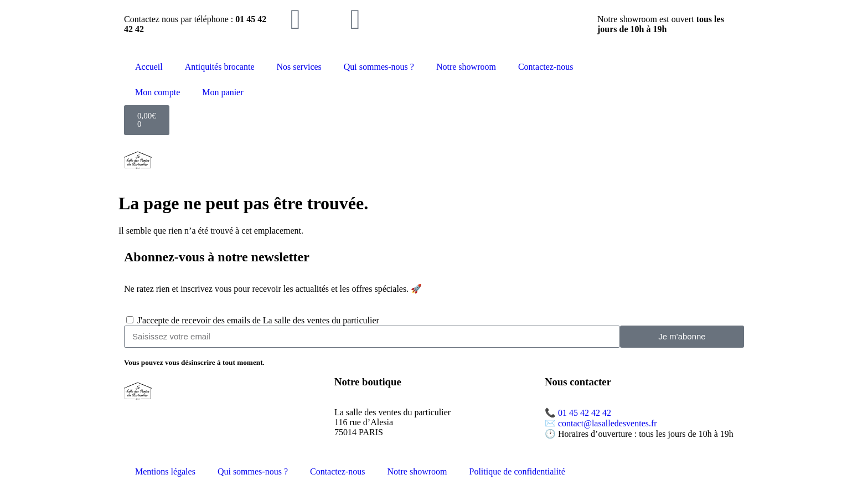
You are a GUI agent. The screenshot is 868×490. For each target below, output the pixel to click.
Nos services (299, 67)
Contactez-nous (546, 67)
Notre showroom (466, 67)
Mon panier (223, 92)
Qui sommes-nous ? (379, 67)
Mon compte (157, 92)
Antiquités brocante (220, 67)
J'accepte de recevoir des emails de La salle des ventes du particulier (258, 320)
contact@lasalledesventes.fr (608, 423)
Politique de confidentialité (517, 471)
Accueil (149, 67)
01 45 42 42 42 (585, 413)
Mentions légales (165, 471)
